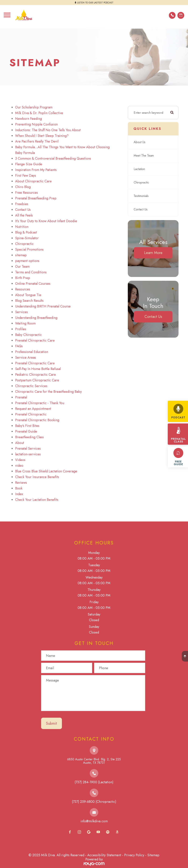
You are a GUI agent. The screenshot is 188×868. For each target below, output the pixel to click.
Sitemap (153, 855)
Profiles (21, 329)
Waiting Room (25, 323)
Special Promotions (29, 249)
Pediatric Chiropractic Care (35, 375)
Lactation (140, 169)
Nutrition (22, 227)
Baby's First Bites (27, 426)
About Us (140, 142)
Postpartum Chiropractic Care (37, 380)
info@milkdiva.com (94, 821)
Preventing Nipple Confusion (36, 124)
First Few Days (26, 176)
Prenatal (21, 397)
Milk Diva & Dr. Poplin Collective (39, 113)
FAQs (19, 346)
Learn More (153, 253)
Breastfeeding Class (29, 437)
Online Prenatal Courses (33, 284)
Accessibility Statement (104, 855)
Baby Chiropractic (28, 335)
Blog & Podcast (26, 232)
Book (19, 488)
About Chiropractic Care (33, 181)
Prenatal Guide (26, 431)
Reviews (21, 483)
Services (21, 312)
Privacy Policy (134, 855)
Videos (20, 460)
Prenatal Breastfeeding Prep (36, 198)
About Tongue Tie (28, 295)
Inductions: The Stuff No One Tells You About (48, 130)
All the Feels (24, 215)
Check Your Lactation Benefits (37, 500)
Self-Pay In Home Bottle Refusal (38, 369)
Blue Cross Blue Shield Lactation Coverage (46, 471)
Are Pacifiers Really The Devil (37, 141)
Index (19, 494)
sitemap (21, 255)
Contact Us (23, 210)
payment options (27, 261)
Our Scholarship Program (34, 107)
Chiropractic (24, 244)
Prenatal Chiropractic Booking (37, 420)
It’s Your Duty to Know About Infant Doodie (46, 221)
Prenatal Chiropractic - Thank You (40, 403)
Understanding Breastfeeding (36, 318)
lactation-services (28, 454)
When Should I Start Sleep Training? (42, 136)
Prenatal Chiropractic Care (35, 340)
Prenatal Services (28, 449)
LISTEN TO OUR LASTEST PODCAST (95, 3)
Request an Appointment (33, 409)
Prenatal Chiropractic (31, 414)
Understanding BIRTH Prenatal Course (43, 306)
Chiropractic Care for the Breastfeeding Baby (48, 392)
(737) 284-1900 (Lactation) (94, 782)
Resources (23, 289)
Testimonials (142, 196)
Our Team (22, 267)
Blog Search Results (29, 301)
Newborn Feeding (28, 119)
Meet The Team (144, 156)
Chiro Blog (23, 187)
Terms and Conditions (31, 272)
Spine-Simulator (27, 238)
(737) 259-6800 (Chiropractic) (94, 802)
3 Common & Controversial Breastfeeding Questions (53, 158)
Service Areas (26, 358)
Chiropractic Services (31, 386)
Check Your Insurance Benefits (37, 477)
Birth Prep (23, 278)
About (20, 443)
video (19, 466)
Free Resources (27, 193)
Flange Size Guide (29, 164)
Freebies (22, 204)
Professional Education (32, 352)
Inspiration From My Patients (36, 170)
